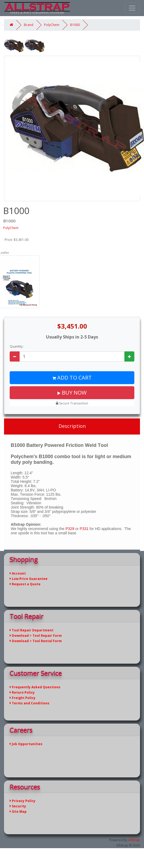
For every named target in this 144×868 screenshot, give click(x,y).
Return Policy (22, 692)
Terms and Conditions (30, 703)
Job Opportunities (26, 744)
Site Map (18, 812)
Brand (29, 25)
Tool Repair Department (32, 630)
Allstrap (134, 840)
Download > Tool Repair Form (36, 636)
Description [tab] (72, 426)
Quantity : (17, 346)
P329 (70, 529)
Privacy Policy (23, 801)
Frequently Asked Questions (35, 687)
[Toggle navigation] (132, 8)
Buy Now (72, 393)
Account (18, 573)
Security (18, 806)
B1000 (75, 25)
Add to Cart (72, 378)
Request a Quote (25, 584)
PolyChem (52, 25)
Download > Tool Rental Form (36, 641)
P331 (84, 529)
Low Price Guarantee (29, 579)
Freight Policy (23, 698)
